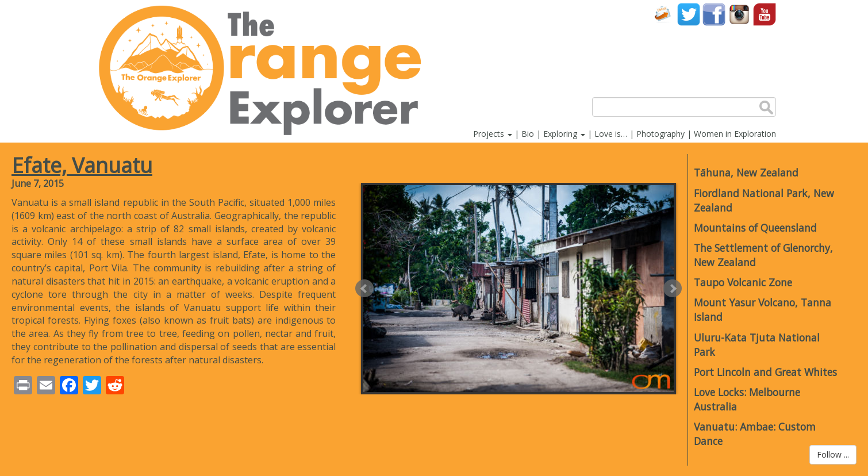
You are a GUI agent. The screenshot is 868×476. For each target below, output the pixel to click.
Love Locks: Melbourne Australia (747, 399)
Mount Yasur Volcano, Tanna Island (763, 310)
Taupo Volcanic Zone (743, 282)
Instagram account (739, 14)
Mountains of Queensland (755, 228)
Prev (364, 289)
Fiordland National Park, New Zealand (764, 200)
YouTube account (765, 14)
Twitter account (689, 14)
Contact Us (663, 14)
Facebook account (714, 14)
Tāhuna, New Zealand (746, 172)
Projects (493, 134)
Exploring (564, 134)
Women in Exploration (735, 134)
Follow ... (833, 454)
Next (673, 289)
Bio (528, 134)
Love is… (611, 134)
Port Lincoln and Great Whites (765, 372)
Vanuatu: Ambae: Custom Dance (755, 434)
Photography (660, 134)
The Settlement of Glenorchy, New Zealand (763, 255)
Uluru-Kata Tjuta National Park (757, 345)
